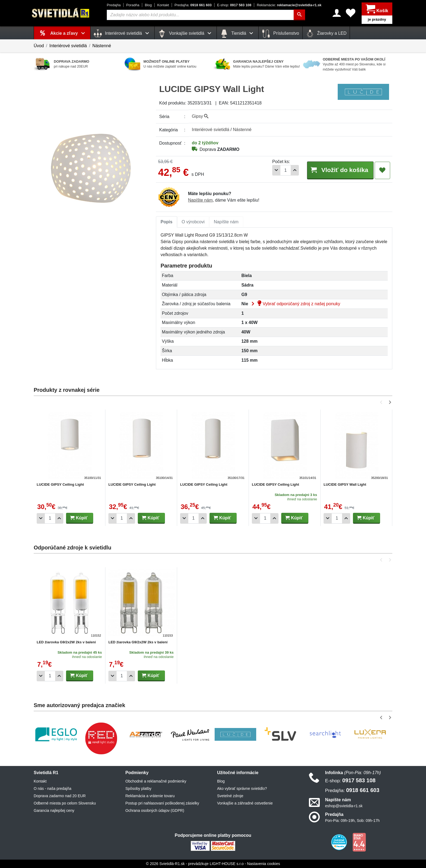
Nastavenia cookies (263, 864)
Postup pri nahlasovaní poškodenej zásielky (162, 803)
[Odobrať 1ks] (276, 170)
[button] (382, 402)
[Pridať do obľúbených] (382, 170)
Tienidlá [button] (238, 34)
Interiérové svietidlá (68, 46)
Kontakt (163, 5)
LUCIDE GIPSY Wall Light (345, 484)
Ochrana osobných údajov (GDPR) (155, 810)
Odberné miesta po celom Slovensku (65, 803)
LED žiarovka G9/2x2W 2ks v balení (66, 642)
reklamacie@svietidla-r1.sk (289, 5)
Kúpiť (79, 518)
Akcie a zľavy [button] (69, 33)
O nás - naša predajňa (53, 788)
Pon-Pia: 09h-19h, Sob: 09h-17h (353, 821)
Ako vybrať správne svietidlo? (242, 788)
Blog (148, 5)
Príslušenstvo (280, 34)
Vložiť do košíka (340, 170)
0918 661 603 (193, 5)
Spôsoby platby (139, 788)
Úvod (39, 46)
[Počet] (286, 170)
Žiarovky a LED (326, 34)
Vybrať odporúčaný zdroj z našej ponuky (295, 304)
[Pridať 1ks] (295, 170)
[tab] (167, 222)
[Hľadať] (299, 15)
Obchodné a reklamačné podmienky (156, 781)
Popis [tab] (167, 222)
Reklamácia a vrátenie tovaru (150, 796)
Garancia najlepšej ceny (54, 810)
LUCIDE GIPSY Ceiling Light (60, 484)
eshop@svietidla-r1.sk (344, 806)
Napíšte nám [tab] (226, 222)
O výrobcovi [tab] (193, 222)
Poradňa (133, 5)
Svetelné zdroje (230, 796)
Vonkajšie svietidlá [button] (186, 34)
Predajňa (114, 5)
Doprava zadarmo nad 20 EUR (60, 796)
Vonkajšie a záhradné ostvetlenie (245, 803)
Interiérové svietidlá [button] (122, 34)
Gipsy (200, 116)
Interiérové (211, 130)
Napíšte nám (200, 200)
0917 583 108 (234, 5)
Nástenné (102, 46)
